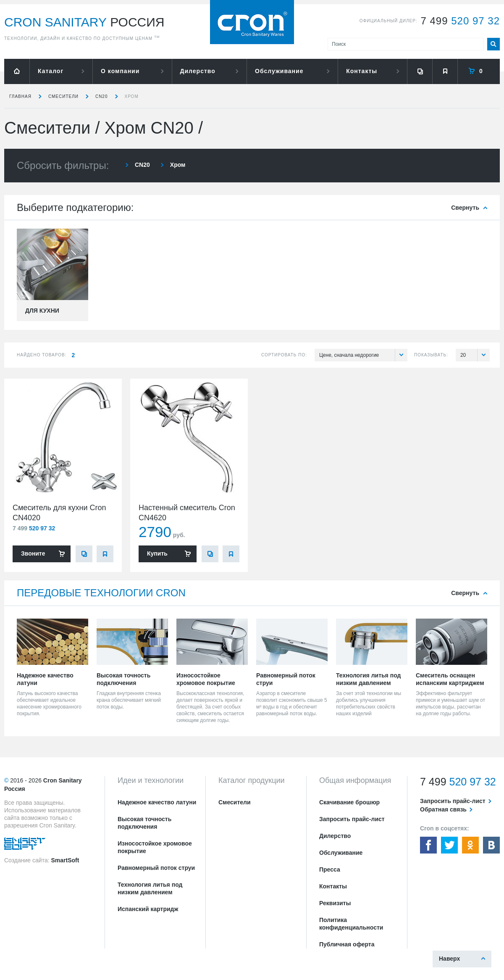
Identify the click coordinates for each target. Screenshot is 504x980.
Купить (157, 553)
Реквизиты (335, 903)
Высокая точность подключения (144, 823)
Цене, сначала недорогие (363, 355)
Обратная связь (443, 809)
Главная (20, 96)
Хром (132, 96)
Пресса (330, 869)
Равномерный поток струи (156, 868)
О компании (120, 71)
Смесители (63, 96)
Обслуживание (279, 71)
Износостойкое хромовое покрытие (155, 847)
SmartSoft (65, 860)
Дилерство (198, 71)
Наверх (449, 959)
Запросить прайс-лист (352, 819)
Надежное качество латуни (157, 802)
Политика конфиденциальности (351, 924)
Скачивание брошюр (349, 802)
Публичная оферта (347, 944)
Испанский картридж (148, 909)
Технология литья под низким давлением (150, 888)
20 (475, 355)
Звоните (33, 553)
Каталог (51, 71)
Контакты (362, 71)
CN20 (102, 96)
